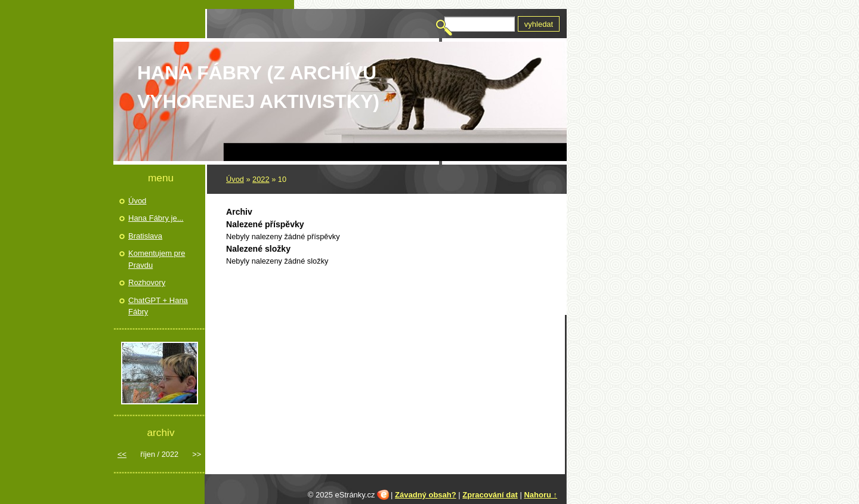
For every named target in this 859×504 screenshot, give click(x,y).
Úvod (235, 179)
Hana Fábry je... (156, 218)
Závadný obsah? (426, 495)
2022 (261, 179)
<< (122, 454)
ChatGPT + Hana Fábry (158, 306)
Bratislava (145, 236)
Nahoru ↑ (540, 495)
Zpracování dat (490, 495)
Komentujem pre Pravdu (157, 259)
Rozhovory (147, 282)
